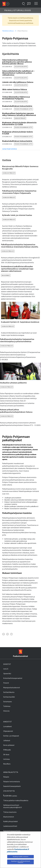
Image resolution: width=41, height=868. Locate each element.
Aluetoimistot (9, 817)
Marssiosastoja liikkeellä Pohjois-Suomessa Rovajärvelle (20, 168)
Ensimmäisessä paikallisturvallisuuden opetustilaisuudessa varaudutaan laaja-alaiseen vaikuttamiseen (17, 269)
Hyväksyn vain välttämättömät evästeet (20, 862)
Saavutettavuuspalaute (12, 786)
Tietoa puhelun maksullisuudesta (16, 800)
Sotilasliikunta (9, 692)
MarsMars (7, 764)
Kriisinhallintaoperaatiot (13, 678)
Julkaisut (7, 740)
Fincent (6, 683)
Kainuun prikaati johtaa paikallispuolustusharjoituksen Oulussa (16, 411)
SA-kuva (6, 754)
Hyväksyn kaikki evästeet (21, 857)
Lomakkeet (8, 726)
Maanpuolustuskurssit (12, 687)
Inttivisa (6, 759)
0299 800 (7, 796)
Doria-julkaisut (9, 745)
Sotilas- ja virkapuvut (11, 736)
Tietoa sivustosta (10, 812)
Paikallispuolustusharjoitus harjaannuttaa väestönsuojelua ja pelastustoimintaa (17, 340)
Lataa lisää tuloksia (9, 149)
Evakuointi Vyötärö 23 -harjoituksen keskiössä (20, 322)
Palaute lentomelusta (12, 781)
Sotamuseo (8, 702)
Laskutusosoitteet (10, 826)
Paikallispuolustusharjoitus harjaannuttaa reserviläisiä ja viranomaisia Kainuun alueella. (20, 246)
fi (16, 31)
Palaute (6, 777)
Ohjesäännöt (8, 731)
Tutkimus (7, 706)
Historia (6, 711)
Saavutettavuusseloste (12, 831)
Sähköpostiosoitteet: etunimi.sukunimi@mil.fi (13, 806)
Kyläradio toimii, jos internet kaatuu (17, 215)
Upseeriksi (7, 673)
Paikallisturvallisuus (8, 31)
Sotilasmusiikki (9, 697)
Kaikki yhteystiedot (11, 821)
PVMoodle (7, 750)
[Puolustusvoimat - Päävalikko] (8, 4)
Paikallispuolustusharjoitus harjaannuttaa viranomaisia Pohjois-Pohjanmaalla (19, 192)
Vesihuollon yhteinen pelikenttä (13, 383)
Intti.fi (6, 669)
